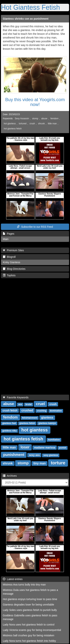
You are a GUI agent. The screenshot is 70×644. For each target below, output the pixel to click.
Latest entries (13, 579)
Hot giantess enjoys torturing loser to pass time (30, 599)
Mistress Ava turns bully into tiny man (24, 585)
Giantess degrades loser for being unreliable (28, 605)
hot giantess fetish (13, 129)
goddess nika (9, 431)
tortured (23, 124)
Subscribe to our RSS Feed (35, 227)
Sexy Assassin (22, 119)
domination (56, 411)
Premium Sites (13, 250)
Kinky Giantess (11, 262)
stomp (35, 119)
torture (58, 463)
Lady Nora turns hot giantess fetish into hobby (29, 641)
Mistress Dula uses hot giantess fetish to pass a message (30, 592)
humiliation (54, 440)
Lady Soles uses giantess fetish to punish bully (30, 610)
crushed (27, 410)
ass (20, 404)
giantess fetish (27, 423)
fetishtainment (30, 418)
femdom (54, 119)
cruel (41, 404)
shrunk (41, 124)
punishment (14, 455)
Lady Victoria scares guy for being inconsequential (32, 630)
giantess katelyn (47, 423)
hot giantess (10, 124)
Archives (10, 476)
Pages (8, 234)
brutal (28, 404)
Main (6, 239)
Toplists (9, 275)
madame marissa (45, 448)
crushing (42, 411)
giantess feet (9, 423)
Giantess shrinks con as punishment (26, 19)
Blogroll (9, 257)
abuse (44, 119)
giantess (47, 418)
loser (25, 447)
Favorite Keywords (16, 397)
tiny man (40, 463)
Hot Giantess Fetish (30, 7)
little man (52, 124)
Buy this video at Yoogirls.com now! (35, 102)
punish (63, 448)
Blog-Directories (14, 269)
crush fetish (10, 411)
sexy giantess (51, 455)
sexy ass (34, 455)
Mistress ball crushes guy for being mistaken (28, 635)
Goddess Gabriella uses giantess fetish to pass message (30, 617)
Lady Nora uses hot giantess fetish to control (29, 625)
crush (32, 124)
